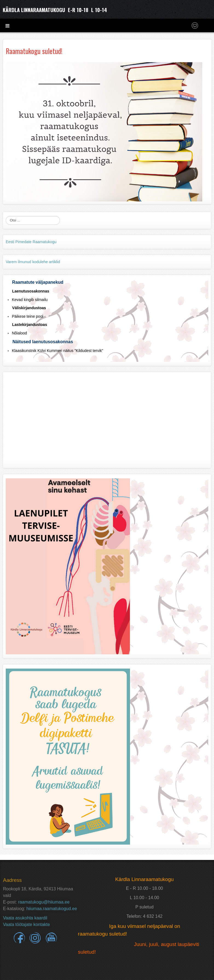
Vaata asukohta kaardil (25, 918)
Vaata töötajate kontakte (26, 924)
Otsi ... (6, 216)
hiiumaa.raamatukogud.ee (52, 909)
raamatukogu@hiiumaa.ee (44, 902)
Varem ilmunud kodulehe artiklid (33, 262)
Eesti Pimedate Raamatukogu (31, 242)
